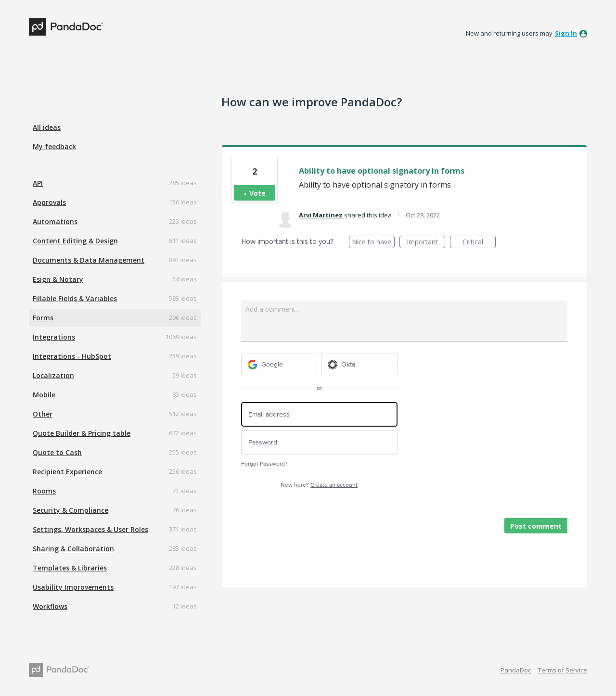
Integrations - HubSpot (72, 356)
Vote (257, 193)
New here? (319, 485)
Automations (55, 221)
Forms (43, 318)
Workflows (50, 606)
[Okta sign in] (359, 364)
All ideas (47, 127)
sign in (566, 33)
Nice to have (373, 243)
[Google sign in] (279, 364)
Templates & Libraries (70, 568)
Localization (53, 375)
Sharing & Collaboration (73, 549)
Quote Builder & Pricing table (82, 433)
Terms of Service (563, 670)
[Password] (319, 443)
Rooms (44, 491)
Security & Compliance (71, 510)
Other (43, 414)
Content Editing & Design (75, 241)
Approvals (49, 202)
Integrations (54, 337)
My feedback (54, 146)
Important (426, 243)
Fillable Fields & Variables (75, 298)
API (38, 183)
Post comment (536, 526)
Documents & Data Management (89, 260)
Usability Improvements (73, 587)
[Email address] (319, 414)
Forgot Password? (264, 464)
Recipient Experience (67, 472)
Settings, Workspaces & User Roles (90, 529)
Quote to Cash (57, 452)
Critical (479, 243)
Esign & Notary (58, 279)
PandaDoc (516, 670)
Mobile (44, 395)
